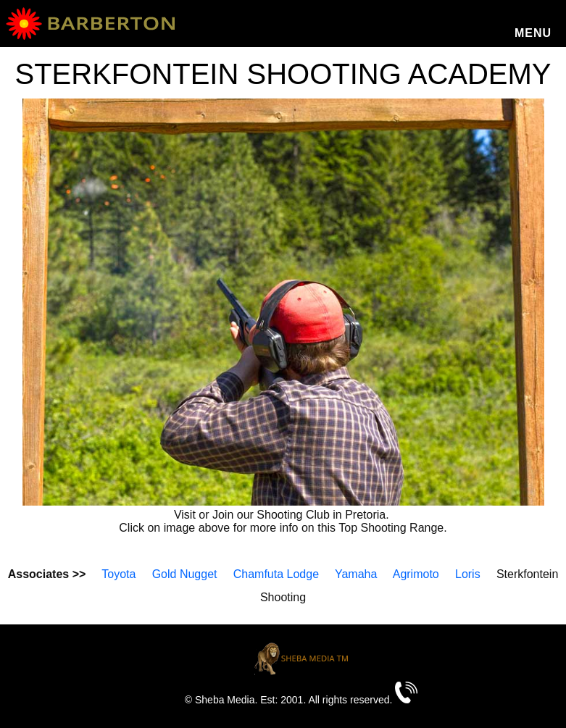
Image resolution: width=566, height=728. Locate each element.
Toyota (118, 574)
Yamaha (356, 574)
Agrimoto (416, 574)
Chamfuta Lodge (276, 574)
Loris (468, 574)
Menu (533, 33)
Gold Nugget (185, 574)
